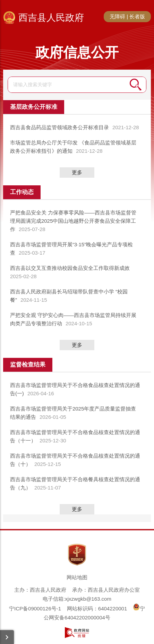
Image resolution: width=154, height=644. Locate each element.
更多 (77, 172)
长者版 (137, 16)
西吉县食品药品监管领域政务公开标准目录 (59, 127)
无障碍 (117, 16)
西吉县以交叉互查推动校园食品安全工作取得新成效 (70, 268)
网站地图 (77, 577)
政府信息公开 (77, 52)
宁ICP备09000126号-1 (35, 608)
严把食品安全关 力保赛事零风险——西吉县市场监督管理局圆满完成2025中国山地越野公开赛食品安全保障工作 (73, 221)
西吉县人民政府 (51, 18)
